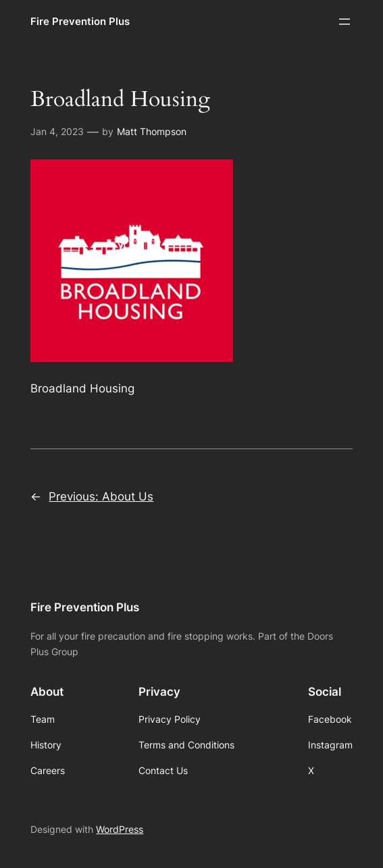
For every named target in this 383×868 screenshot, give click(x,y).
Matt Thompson (152, 131)
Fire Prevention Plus (80, 21)
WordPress (120, 829)
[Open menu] (344, 22)
